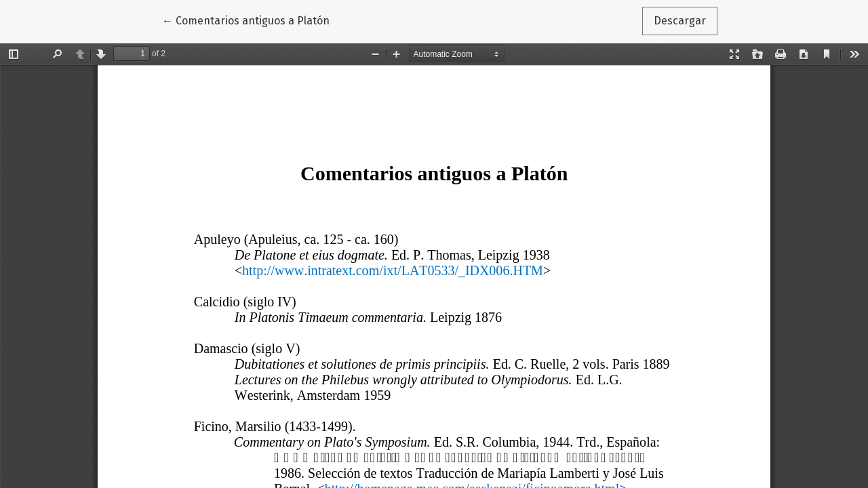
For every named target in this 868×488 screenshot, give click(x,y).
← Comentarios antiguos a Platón (248, 20)
